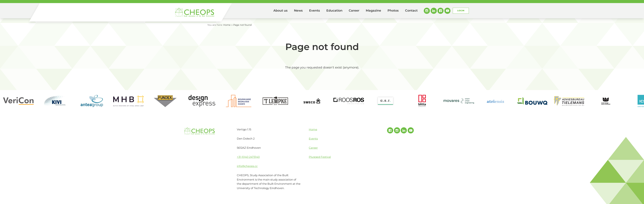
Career (354, 11)
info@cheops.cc (247, 166)
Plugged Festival (320, 157)
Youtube (447, 11)
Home (266, 11)
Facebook (440, 11)
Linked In (434, 11)
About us (280, 11)
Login (461, 11)
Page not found (242, 25)
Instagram (427, 11)
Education (334, 11)
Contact (411, 11)
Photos (393, 11)
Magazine (373, 11)
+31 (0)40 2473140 (248, 157)
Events (315, 11)
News (298, 11)
